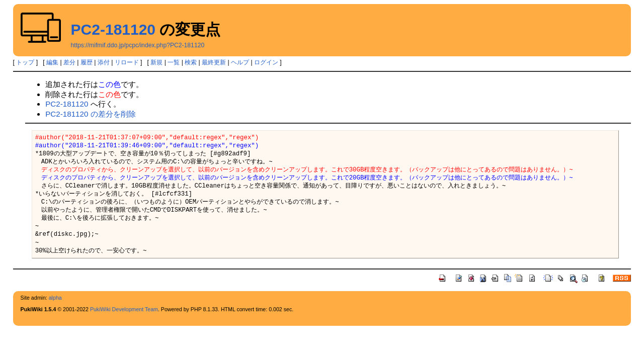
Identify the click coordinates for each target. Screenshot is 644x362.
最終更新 (214, 62)
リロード (127, 62)
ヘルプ (240, 62)
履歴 (87, 62)
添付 (104, 62)
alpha (55, 298)
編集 (52, 62)
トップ (25, 62)
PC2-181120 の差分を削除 (91, 114)
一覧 (174, 62)
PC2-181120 (113, 29)
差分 (69, 62)
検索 (191, 62)
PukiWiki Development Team (124, 309)
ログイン (266, 62)
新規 (156, 62)
